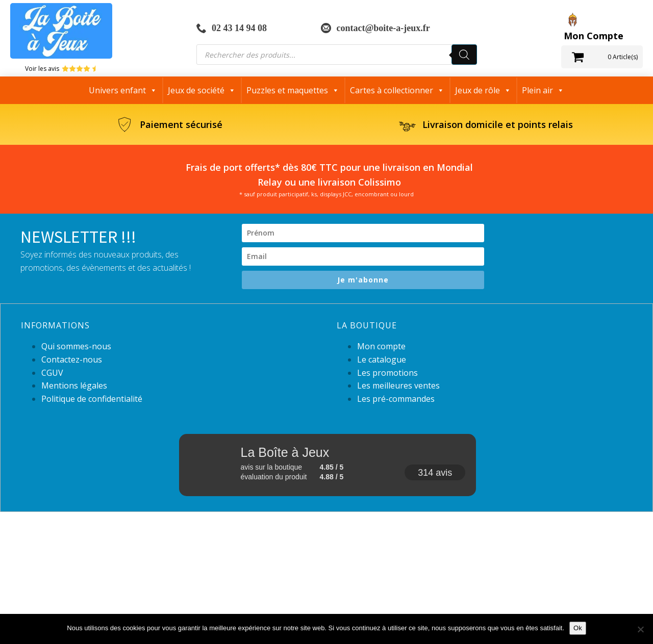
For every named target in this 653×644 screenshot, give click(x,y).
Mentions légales (74, 385)
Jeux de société (202, 90)
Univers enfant (123, 90)
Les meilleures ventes (398, 385)
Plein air (543, 90)
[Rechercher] (464, 55)
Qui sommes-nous (76, 346)
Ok (578, 628)
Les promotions (387, 373)
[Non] (640, 629)
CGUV (52, 373)
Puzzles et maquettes (293, 90)
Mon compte (381, 346)
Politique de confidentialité (92, 399)
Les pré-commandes (396, 399)
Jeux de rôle (483, 90)
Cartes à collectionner (397, 90)
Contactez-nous (72, 359)
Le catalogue (382, 359)
